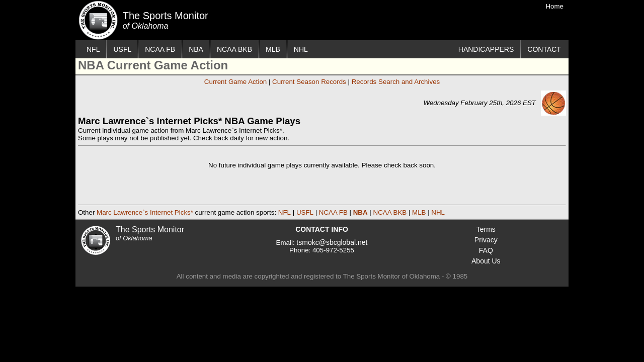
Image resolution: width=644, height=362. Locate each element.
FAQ (486, 250)
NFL (93, 49)
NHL (301, 49)
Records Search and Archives (396, 82)
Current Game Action (235, 82)
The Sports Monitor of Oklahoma (98, 20)
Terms (486, 229)
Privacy (486, 240)
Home (554, 6)
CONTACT (544, 49)
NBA (196, 49)
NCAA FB (160, 49)
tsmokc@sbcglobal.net (332, 242)
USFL (122, 49)
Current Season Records (309, 82)
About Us (486, 261)
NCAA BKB (234, 49)
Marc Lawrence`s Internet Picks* (145, 212)
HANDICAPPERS (486, 49)
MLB (273, 49)
